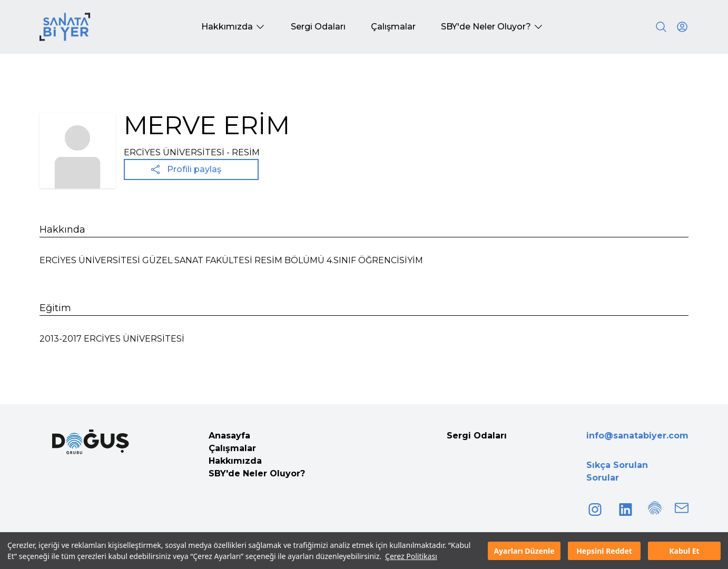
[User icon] (682, 27)
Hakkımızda (235, 461)
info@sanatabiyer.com (637, 436)
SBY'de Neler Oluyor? (257, 473)
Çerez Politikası (411, 556)
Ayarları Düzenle (524, 551)
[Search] (661, 27)
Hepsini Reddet (604, 551)
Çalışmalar (232, 448)
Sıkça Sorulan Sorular (617, 471)
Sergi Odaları (477, 436)
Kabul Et (684, 551)
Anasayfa (229, 436)
